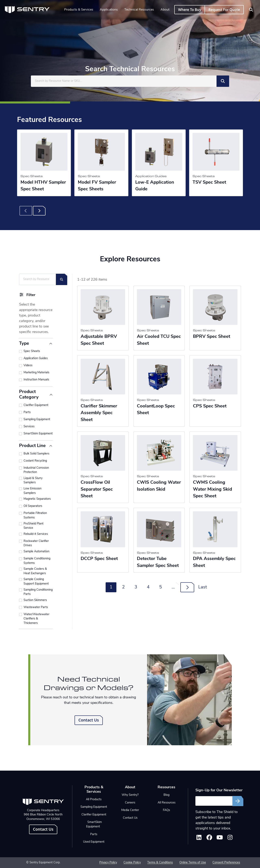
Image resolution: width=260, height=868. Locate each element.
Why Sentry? (130, 795)
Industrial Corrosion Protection (36, 470)
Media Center (130, 810)
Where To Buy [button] (190, 10)
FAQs (166, 810)
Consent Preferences (226, 863)
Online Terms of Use (193, 863)
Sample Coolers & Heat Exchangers (35, 571)
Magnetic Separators (37, 499)
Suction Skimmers (35, 600)
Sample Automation (36, 552)
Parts (27, 412)
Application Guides (36, 358)
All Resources (167, 803)
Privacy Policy (108, 863)
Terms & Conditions (160, 863)
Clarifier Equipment (36, 405)
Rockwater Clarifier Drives (36, 543)
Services (29, 427)
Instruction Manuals (36, 380)
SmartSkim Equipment (38, 434)
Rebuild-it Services (36, 534)
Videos (28, 366)
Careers (130, 803)
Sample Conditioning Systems (37, 561)
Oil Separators (33, 506)
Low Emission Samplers (32, 491)
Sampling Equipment (37, 419)
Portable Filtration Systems (35, 515)
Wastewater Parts (36, 607)
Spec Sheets (32, 351)
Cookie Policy (132, 863)
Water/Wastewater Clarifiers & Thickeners (36, 619)
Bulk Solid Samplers (36, 454)
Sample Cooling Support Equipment (36, 582)
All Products (94, 800)
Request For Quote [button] (224, 10)
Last (203, 587)
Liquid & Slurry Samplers (33, 481)
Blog (166, 795)
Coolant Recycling (35, 461)
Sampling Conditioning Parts (38, 592)
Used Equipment (94, 842)
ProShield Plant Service (34, 526)
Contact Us (89, 720)
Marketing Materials (36, 373)
